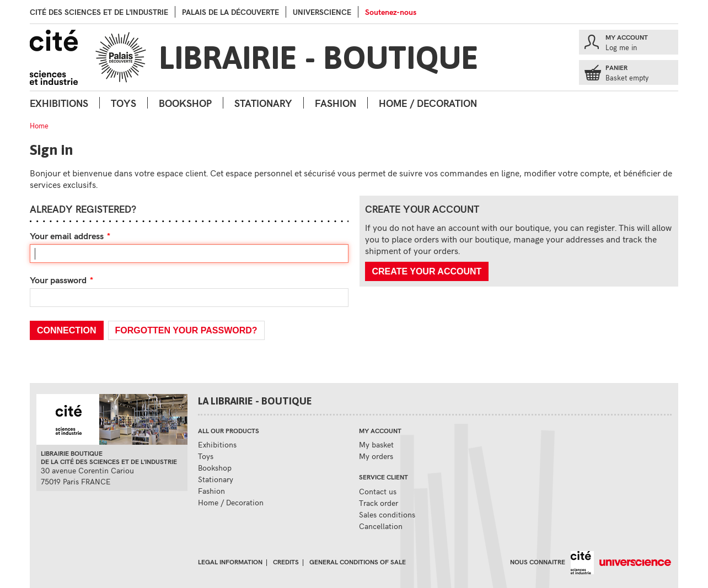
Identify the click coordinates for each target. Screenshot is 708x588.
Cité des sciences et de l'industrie (99, 12)
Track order (379, 503)
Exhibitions (59, 103)
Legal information (230, 562)
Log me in (621, 47)
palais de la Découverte (230, 12)
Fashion (336, 103)
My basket (376, 444)
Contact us (378, 491)
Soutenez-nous (391, 12)
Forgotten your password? (186, 330)
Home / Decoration (428, 103)
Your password (58, 280)
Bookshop (185, 103)
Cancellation (381, 526)
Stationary (263, 103)
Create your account (427, 271)
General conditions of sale (358, 562)
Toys (124, 103)
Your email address (67, 236)
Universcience (322, 12)
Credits (286, 562)
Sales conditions (387, 514)
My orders (376, 456)
